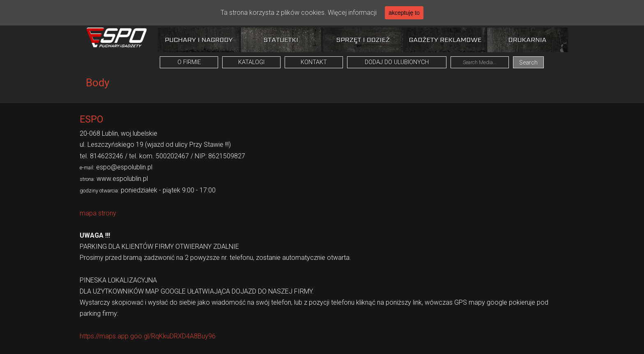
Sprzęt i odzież (363, 40)
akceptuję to (404, 13)
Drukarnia (528, 40)
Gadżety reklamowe (445, 40)
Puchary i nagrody (199, 40)
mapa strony (98, 213)
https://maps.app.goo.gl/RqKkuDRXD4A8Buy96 (148, 336)
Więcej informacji (352, 13)
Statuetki (281, 40)
